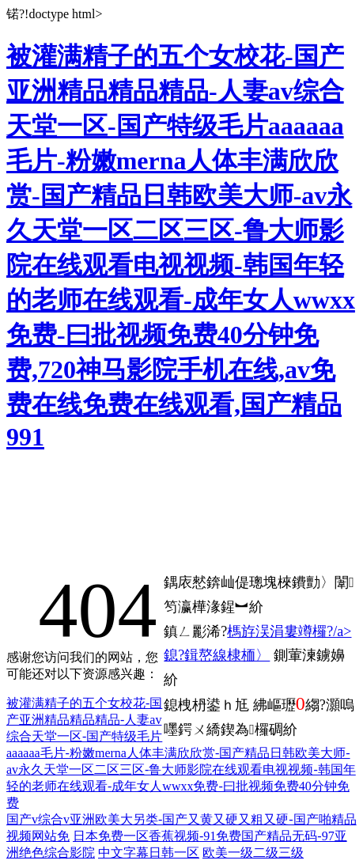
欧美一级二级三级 (253, 853)
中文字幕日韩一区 (149, 853)
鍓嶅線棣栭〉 (227, 655)
